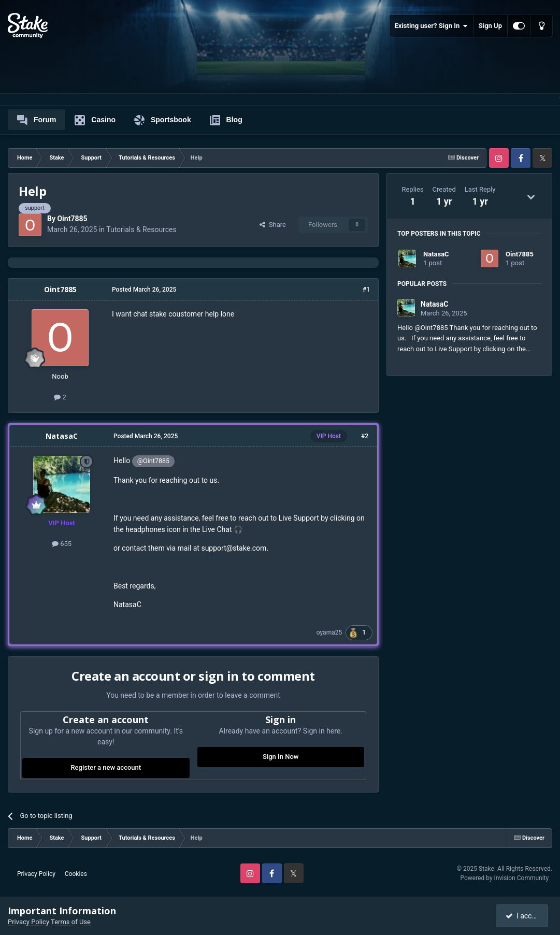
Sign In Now (281, 757)
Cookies (76, 874)
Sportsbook (163, 120)
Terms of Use (71, 922)
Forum (37, 120)
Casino (95, 120)
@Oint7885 (153, 461)
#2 (365, 436)
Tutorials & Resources (141, 229)
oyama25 (329, 632)
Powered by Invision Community (504, 878)
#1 (366, 290)
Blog (226, 120)
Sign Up (490, 26)
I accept (523, 916)
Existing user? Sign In (431, 26)
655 (62, 544)
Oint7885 (72, 219)
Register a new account (106, 767)
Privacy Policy (36, 874)
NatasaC (62, 436)
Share (273, 225)
